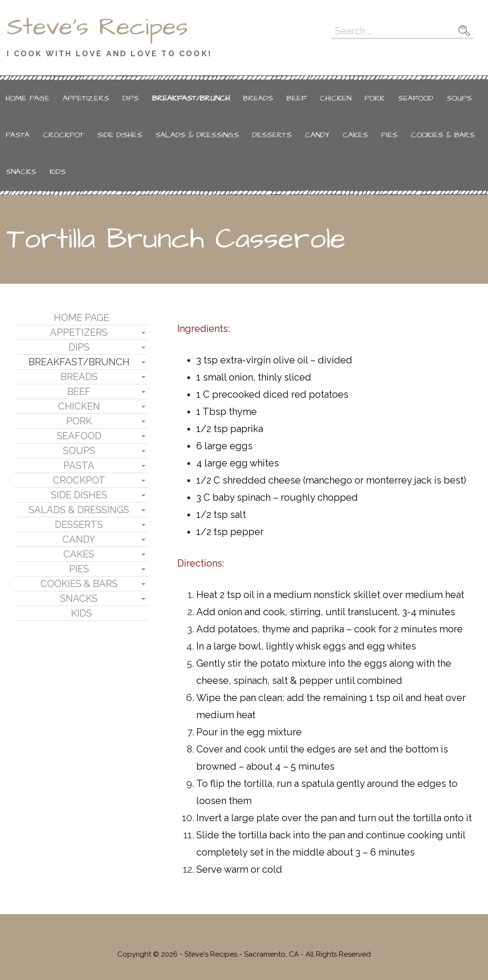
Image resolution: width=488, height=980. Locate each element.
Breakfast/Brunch (191, 98)
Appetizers (86, 98)
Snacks (21, 172)
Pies (389, 135)
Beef (296, 98)
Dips (131, 98)
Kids (58, 172)
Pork (375, 98)
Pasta (18, 135)
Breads (258, 98)
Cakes (355, 135)
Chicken (335, 98)
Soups (459, 98)
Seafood (416, 98)
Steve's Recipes (97, 27)
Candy (317, 135)
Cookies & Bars (443, 135)
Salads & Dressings (197, 135)
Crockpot (63, 135)
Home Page (28, 98)
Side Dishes (120, 135)
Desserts (272, 135)
